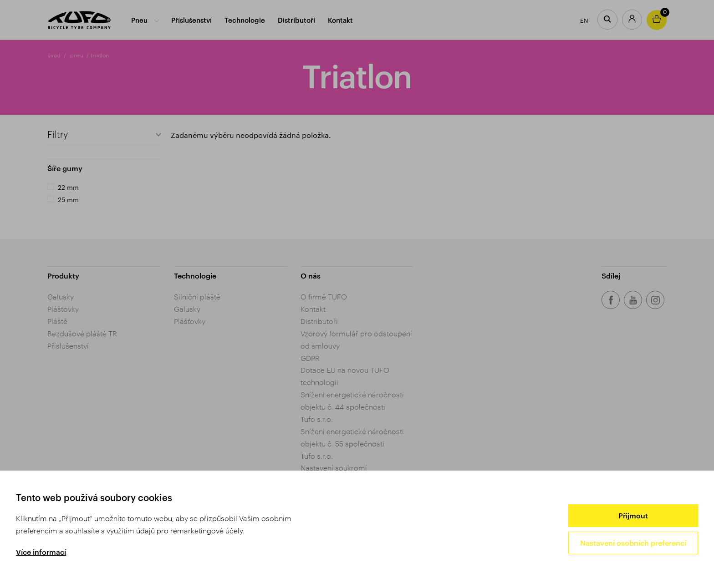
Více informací (41, 552)
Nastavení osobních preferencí (633, 543)
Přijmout (633, 515)
